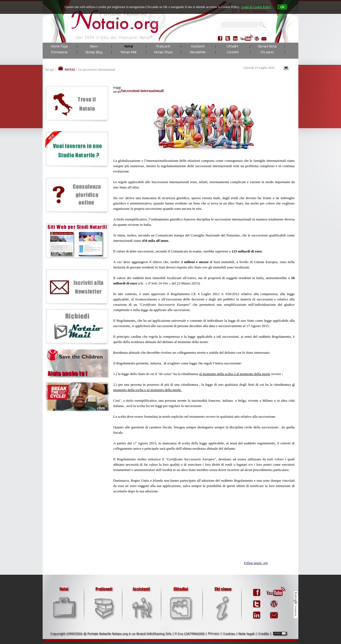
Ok (282, 7)
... (261, 24)
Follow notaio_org (256, 563)
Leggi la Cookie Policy (256, 7)
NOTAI (70, 70)
